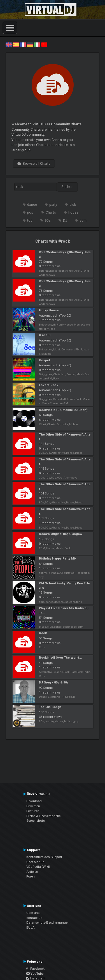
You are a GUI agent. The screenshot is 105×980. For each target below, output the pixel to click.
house (73, 212)
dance (32, 205)
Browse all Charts (34, 164)
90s (48, 221)
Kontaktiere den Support (44, 857)
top (30, 221)
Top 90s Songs (50, 707)
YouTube (35, 974)
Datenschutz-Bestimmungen (48, 922)
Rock (43, 633)
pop (30, 212)
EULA (31, 928)
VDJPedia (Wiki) (38, 867)
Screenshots (36, 821)
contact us (34, 918)
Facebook (35, 969)
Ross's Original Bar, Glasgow (61, 534)
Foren (31, 876)
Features (33, 811)
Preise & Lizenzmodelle (43, 816)
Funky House (49, 310)
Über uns (33, 913)
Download (34, 801)
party (53, 205)
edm (83, 221)
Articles (32, 872)
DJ (65, 221)
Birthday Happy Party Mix (58, 559)
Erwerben (33, 806)
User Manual (36, 862)
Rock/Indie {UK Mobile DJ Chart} (63, 410)
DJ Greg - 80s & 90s (54, 683)
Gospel (44, 360)
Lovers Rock (49, 385)
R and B (45, 335)
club (73, 205)
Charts (51, 212)
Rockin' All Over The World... (60, 658)
